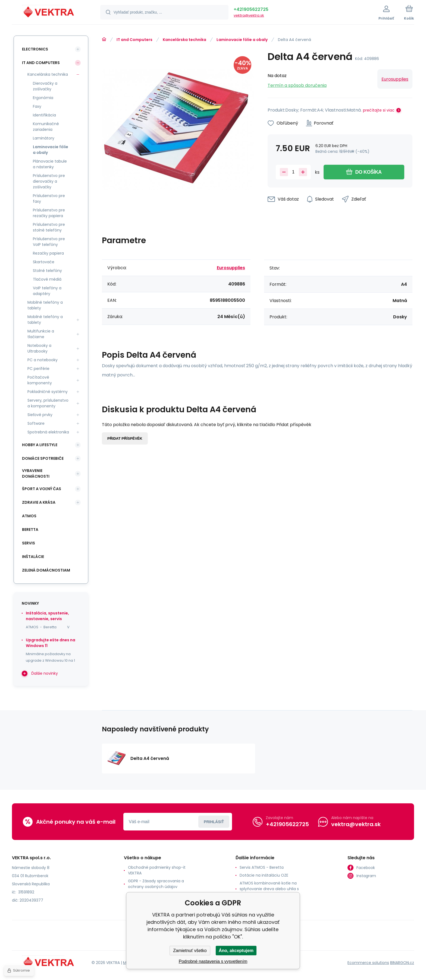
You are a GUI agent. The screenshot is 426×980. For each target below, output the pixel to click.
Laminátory (44, 138)
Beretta (30, 529)
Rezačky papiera (48, 253)
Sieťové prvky (40, 415)
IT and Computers (134, 40)
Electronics (35, 49)
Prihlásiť (214, 822)
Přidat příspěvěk (125, 438)
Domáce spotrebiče (43, 458)
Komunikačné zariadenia (46, 127)
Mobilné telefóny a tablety (45, 305)
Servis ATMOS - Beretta (262, 867)
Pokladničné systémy (48, 392)
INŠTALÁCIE (33, 557)
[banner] (49, 13)
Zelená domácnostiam (46, 570)
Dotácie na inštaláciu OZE (264, 875)
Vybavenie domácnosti (36, 473)
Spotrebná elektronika (48, 432)
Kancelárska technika (184, 40)
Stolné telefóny (47, 271)
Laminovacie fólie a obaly (242, 40)
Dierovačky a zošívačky (45, 86)
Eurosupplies (395, 79)
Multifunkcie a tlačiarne (41, 334)
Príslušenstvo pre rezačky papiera (49, 213)
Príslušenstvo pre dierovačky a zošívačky (49, 181)
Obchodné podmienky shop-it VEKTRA (157, 870)
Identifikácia (44, 115)
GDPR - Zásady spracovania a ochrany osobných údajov (156, 884)
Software (36, 423)
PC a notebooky (43, 360)
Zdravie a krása (39, 502)
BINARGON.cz (402, 963)
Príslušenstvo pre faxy (49, 199)
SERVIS (29, 543)
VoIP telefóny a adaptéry (47, 291)
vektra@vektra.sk (249, 15)
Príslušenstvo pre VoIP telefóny (49, 242)
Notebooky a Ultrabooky (39, 348)
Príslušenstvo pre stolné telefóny (49, 227)
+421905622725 (251, 9)
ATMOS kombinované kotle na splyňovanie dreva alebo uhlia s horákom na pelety (269, 889)
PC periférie (38, 369)
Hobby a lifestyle (40, 445)
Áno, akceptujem (236, 951)
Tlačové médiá (47, 279)
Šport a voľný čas (42, 489)
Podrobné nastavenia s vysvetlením (213, 961)
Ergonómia (43, 98)
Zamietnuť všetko (190, 951)
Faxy (37, 106)
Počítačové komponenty (40, 380)
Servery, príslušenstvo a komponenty (48, 403)
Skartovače (44, 262)
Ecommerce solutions (368, 963)
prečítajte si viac (379, 110)
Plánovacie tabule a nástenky (50, 164)
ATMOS (29, 516)
